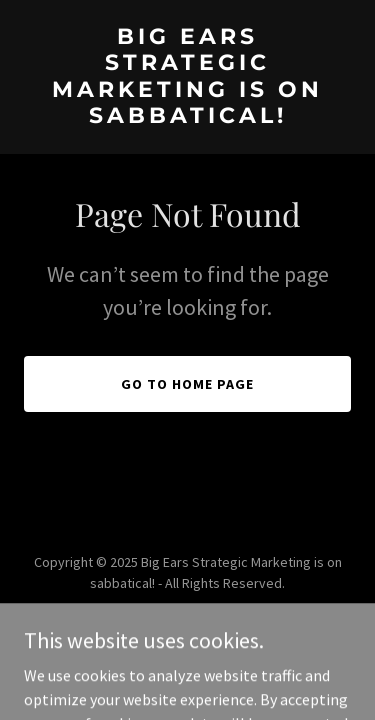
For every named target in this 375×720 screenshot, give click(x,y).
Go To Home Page (187, 384)
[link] (187, 117)
